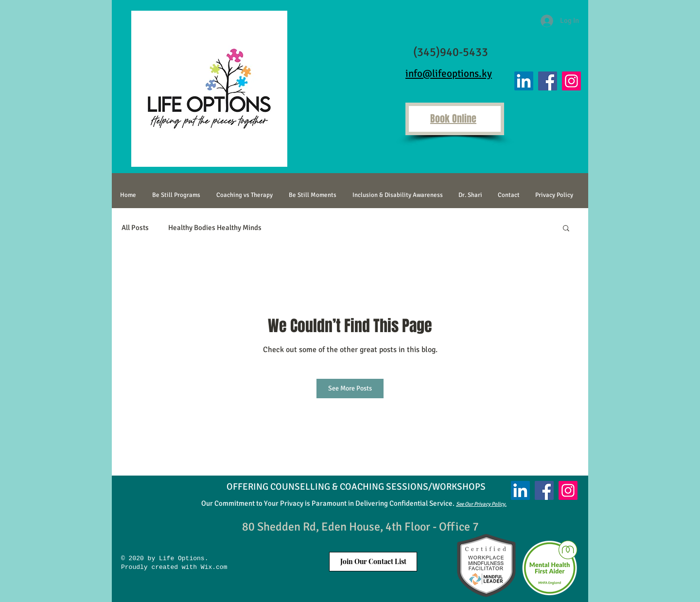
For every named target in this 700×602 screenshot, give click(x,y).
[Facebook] (548, 81)
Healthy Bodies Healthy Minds (215, 228)
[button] (566, 228)
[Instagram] (571, 81)
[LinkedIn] (524, 81)
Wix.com (212, 567)
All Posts (135, 228)
